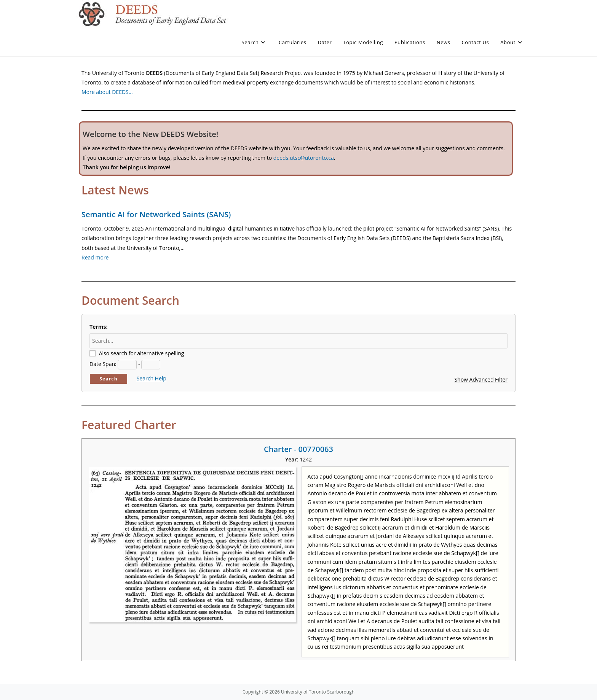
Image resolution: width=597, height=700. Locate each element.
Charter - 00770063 (298, 449)
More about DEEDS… (107, 92)
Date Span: (103, 364)
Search (109, 379)
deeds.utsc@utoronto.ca (304, 158)
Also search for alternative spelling (142, 353)
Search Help (152, 378)
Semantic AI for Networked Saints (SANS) (156, 214)
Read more (95, 257)
